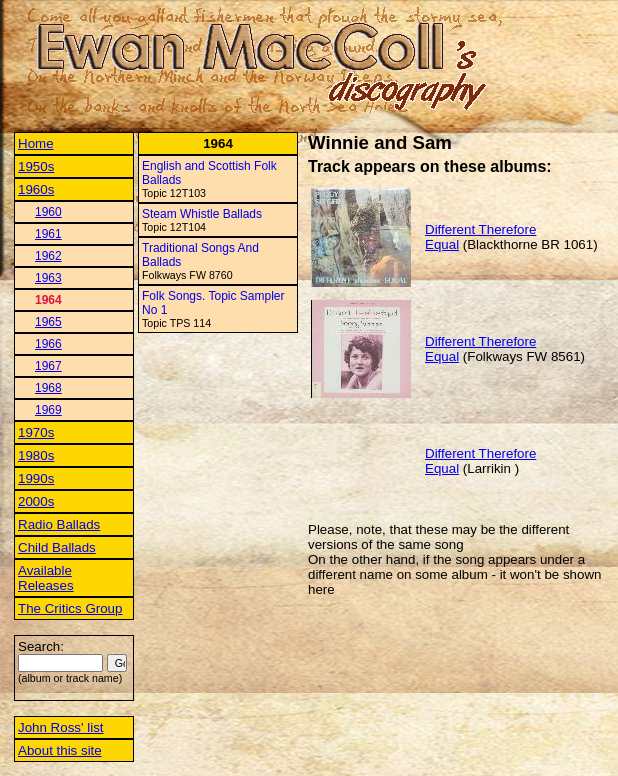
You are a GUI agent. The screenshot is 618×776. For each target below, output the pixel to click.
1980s (36, 455)
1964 (48, 300)
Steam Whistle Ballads (202, 214)
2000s (36, 501)
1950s (36, 166)
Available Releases (46, 578)
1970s (36, 432)
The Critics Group (70, 608)
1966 (48, 344)
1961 (48, 234)
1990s (36, 478)
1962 (48, 256)
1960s (36, 189)
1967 (48, 366)
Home (36, 143)
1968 (48, 388)
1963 (48, 278)
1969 (48, 410)
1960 (48, 212)
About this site (60, 750)
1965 (48, 322)
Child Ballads (57, 547)
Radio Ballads (59, 524)
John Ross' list (61, 727)
